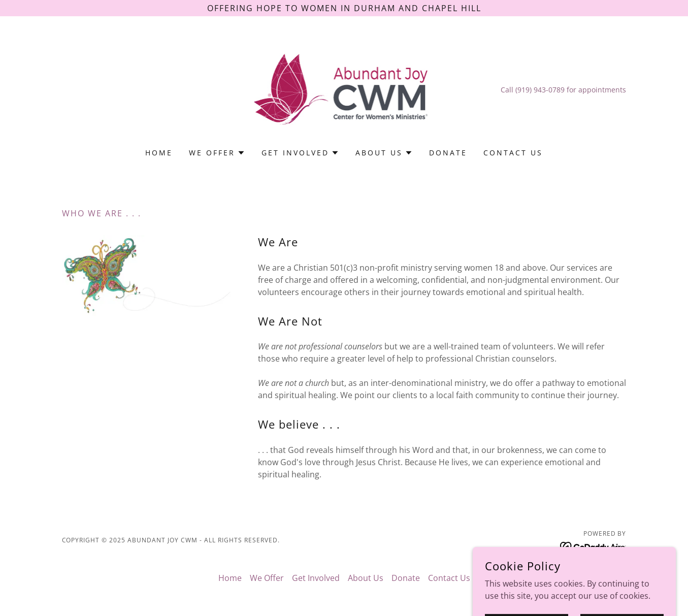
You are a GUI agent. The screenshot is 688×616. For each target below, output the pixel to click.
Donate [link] (448, 153)
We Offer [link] (267, 578)
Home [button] (230, 578)
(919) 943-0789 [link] (540, 90)
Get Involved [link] (316, 578)
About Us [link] (366, 578)
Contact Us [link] (513, 153)
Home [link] (159, 153)
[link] (344, 89)
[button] (217, 153)
